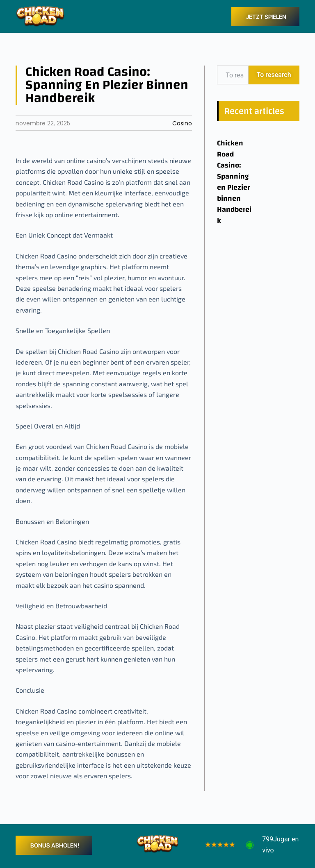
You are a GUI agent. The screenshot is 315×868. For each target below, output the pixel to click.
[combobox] (233, 75)
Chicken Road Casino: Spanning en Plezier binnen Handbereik (234, 182)
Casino (182, 123)
